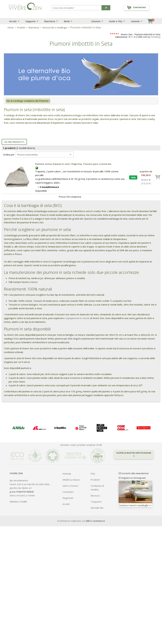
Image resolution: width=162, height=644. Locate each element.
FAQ (93, 474)
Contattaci (68, 492)
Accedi (66, 505)
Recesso (95, 496)
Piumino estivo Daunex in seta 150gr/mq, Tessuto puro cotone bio (73, 165)
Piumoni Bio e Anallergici (55, 28)
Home (11, 28)
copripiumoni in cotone (77, 319)
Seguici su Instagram (132, 478)
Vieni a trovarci (70, 486)
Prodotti (21, 28)
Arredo (13, 21)
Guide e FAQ (116, 21)
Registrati (68, 499)
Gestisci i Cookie (18, 502)
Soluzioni (96, 21)
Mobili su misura (71, 480)
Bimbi (67, 21)
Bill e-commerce (96, 521)
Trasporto (96, 502)
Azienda (136, 21)
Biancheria (50, 21)
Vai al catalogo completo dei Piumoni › (27, 101)
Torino (31, 496)
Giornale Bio (97, 508)
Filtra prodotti (14, 143)
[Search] (77, 8)
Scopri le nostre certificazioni (134, 455)
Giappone (31, 21)
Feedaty (155, 37)
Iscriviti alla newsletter (134, 474)
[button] (106, 8)
